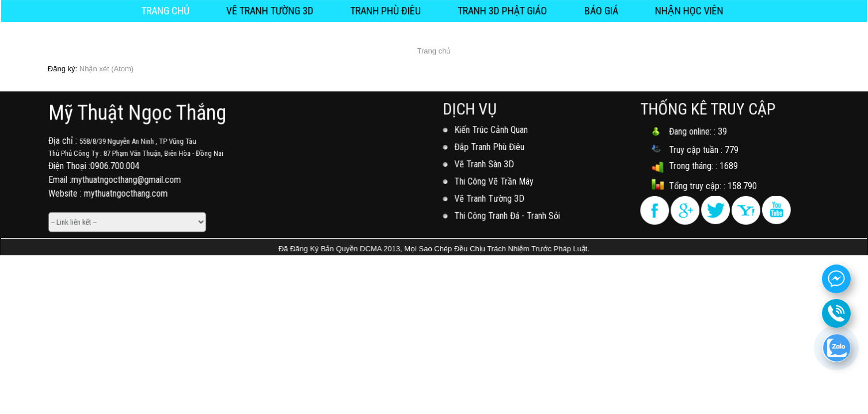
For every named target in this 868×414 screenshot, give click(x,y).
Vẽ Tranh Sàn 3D (486, 164)
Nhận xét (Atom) (106, 69)
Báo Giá (596, 10)
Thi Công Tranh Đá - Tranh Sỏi (508, 214)
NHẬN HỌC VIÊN (682, 10)
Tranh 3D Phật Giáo (500, 10)
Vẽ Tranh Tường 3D (274, 10)
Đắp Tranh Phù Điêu (490, 147)
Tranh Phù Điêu (387, 10)
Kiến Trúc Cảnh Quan (492, 131)
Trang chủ (173, 10)
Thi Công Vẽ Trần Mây (495, 181)
